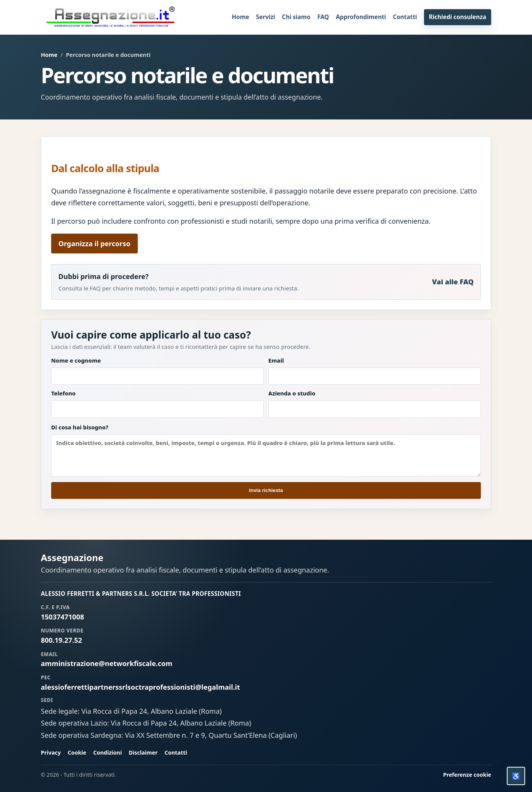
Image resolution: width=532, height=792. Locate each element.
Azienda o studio (375, 404)
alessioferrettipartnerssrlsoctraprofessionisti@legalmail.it (140, 687)
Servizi (266, 17)
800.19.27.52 (61, 640)
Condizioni (107, 752)
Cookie (77, 752)
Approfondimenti (361, 17)
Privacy (51, 752)
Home (240, 17)
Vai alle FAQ (453, 282)
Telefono (157, 404)
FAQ (323, 17)
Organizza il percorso (94, 244)
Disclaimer (143, 752)
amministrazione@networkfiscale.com (107, 663)
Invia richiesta (266, 490)
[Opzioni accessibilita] (516, 776)
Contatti (405, 17)
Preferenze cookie (467, 775)
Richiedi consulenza (458, 17)
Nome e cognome (157, 371)
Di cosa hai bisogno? (266, 450)
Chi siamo (296, 17)
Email (375, 371)
